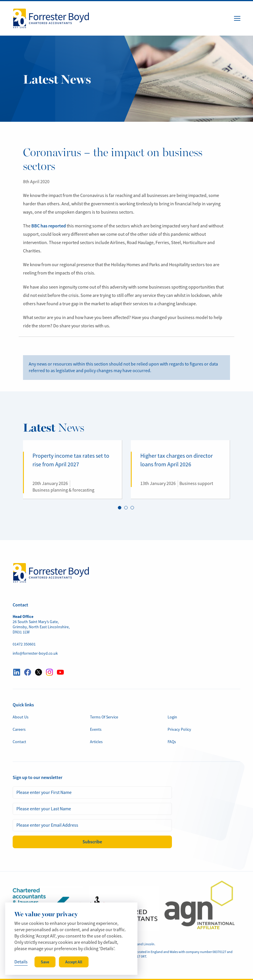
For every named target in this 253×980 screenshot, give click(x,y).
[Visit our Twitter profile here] (39, 672)
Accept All (74, 962)
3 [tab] (132, 508)
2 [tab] (126, 508)
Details (21, 962)
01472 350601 (24, 644)
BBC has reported (49, 226)
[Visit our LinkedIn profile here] (17, 672)
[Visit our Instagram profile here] (49, 672)
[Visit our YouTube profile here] (60, 672)
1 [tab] (120, 508)
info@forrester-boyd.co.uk (35, 653)
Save (45, 962)
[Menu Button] (237, 18)
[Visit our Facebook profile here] (28, 672)
